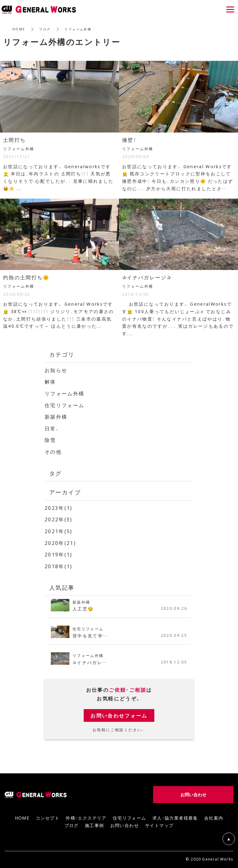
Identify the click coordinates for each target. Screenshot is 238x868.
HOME (19, 29)
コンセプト (48, 816)
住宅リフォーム (65, 404)
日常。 (53, 428)
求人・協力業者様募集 (175, 816)
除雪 (50, 439)
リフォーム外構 (65, 393)
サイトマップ (159, 823)
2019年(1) (59, 553)
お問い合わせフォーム (119, 713)
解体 (50, 381)
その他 (53, 451)
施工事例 (95, 823)
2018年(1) (59, 564)
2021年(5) (59, 530)
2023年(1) (59, 506)
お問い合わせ (125, 823)
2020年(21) (60, 541)
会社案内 (214, 816)
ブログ (45, 29)
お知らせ (56, 370)
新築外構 (56, 416)
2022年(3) (59, 518)
